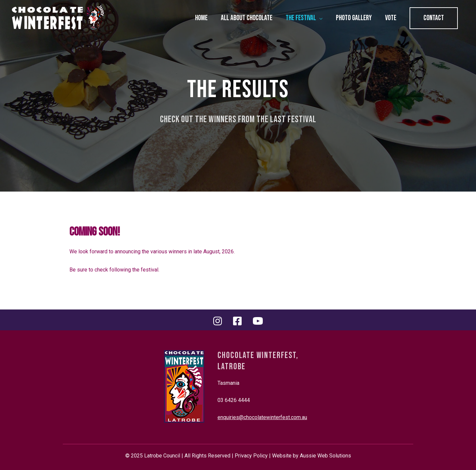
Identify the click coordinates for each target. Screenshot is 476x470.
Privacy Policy (251, 456)
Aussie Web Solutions (325, 456)
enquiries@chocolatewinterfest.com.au (262, 417)
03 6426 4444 (234, 400)
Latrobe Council (162, 456)
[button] (434, 18)
